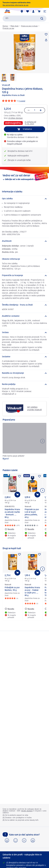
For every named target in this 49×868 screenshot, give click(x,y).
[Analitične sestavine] (24, 316)
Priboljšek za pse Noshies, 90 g (12, 589)
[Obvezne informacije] (24, 259)
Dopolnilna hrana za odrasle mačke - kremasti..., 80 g (12, 513)
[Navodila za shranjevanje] (24, 373)
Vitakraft (6, 85)
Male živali (15, 26)
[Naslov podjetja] (24, 384)
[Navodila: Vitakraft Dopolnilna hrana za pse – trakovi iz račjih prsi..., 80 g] (29, 609)
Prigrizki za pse (8, 28)
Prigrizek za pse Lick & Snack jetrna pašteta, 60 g (32, 513)
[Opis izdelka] (24, 199)
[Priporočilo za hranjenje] (24, 276)
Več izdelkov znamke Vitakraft (23, 409)
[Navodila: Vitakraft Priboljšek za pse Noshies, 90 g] (9, 609)
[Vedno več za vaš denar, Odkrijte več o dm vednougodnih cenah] (24, 177)
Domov (5, 26)
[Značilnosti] (24, 241)
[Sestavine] (24, 357)
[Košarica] (39, 11)
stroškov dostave (15, 118)
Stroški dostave (27, 811)
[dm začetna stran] (7, 11)
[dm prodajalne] (22, 11)
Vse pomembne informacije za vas (15, 5)
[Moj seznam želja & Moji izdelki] (28, 11)
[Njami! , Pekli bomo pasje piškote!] (24, 445)
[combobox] (24, 18)
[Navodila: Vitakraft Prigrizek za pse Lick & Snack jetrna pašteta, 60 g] (29, 529)
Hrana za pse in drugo (29, 26)
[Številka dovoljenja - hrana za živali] (24, 305)
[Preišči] (42, 18)
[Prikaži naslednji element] (42, 490)
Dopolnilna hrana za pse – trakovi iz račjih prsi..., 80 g (32, 592)
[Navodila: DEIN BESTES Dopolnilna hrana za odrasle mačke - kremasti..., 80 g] (9, 529)
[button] (45, 11)
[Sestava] (24, 333)
